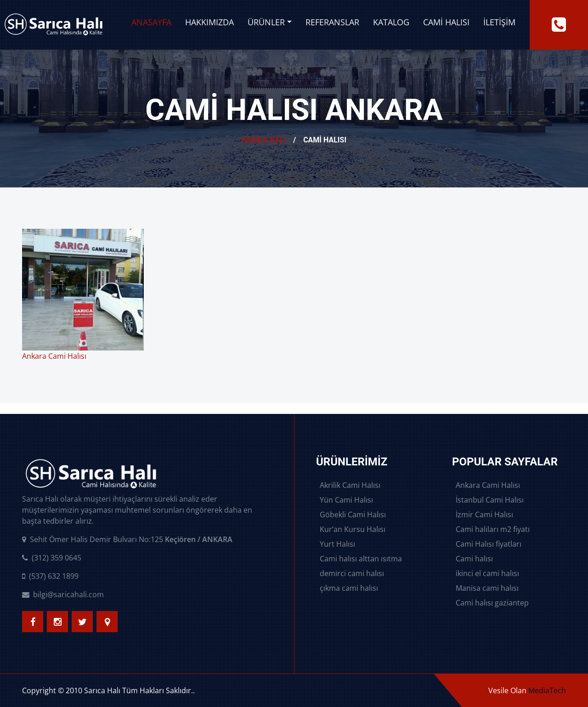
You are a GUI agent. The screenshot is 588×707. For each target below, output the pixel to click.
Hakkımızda (209, 22)
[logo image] (54, 25)
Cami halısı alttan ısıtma (361, 559)
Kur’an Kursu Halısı (353, 529)
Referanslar (332, 22)
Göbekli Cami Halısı (353, 515)
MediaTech (547, 690)
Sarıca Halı (264, 140)
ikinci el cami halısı (487, 573)
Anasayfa (151, 22)
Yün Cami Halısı (346, 500)
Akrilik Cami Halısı (350, 485)
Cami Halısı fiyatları (489, 544)
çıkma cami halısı (349, 588)
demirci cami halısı (352, 573)
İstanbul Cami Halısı (490, 500)
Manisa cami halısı (487, 588)
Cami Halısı (446, 22)
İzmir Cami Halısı (484, 515)
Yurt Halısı (337, 544)
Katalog (391, 22)
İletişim (499, 22)
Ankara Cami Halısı (488, 485)
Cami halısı (474, 559)
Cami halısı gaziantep (492, 603)
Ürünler (266, 22)
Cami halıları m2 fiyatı (493, 529)
